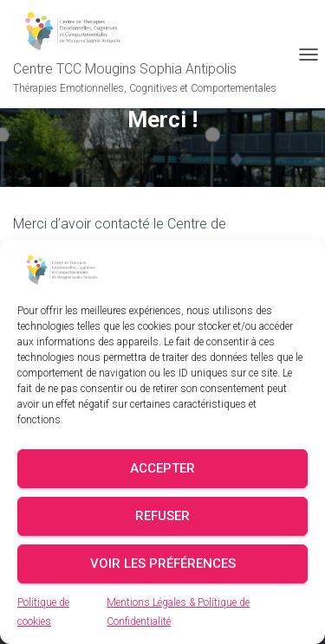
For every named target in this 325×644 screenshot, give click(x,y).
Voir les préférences (163, 563)
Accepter (162, 468)
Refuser (162, 516)
